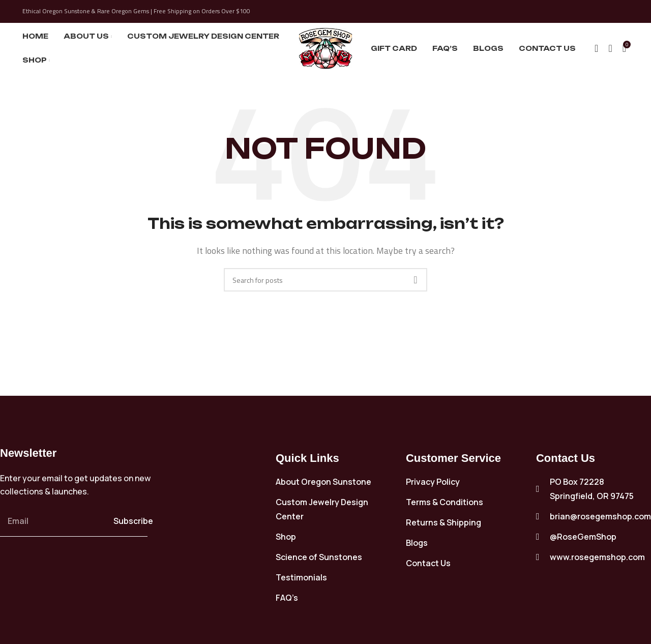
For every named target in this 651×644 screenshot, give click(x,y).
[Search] (596, 48)
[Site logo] (326, 47)
